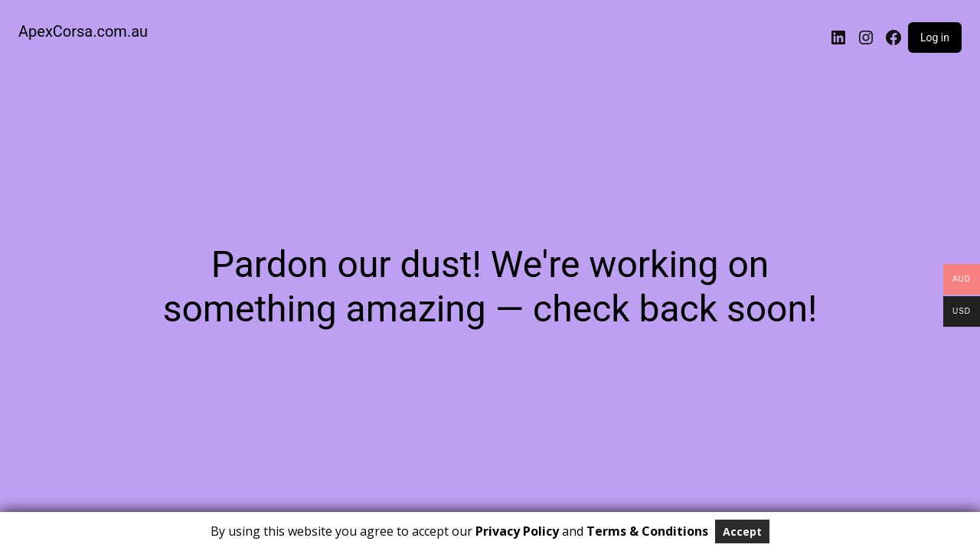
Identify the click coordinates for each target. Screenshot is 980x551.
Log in (935, 37)
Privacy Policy (517, 531)
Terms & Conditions (647, 531)
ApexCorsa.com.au (83, 31)
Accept (742, 531)
